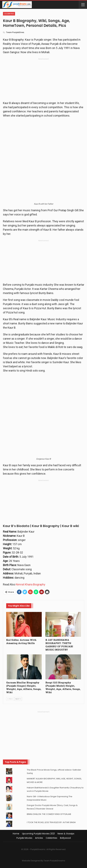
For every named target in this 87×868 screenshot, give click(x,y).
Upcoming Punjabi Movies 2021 (38, 834)
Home (16, 834)
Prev (10, 699)
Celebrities (9, 14)
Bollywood (65, 838)
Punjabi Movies (24, 838)
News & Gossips (66, 834)
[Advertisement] (44, 80)
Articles (39, 838)
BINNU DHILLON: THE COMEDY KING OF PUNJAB (49, 814)
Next (18, 699)
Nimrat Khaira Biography (30, 584)
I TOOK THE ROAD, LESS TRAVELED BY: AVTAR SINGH (51, 822)
